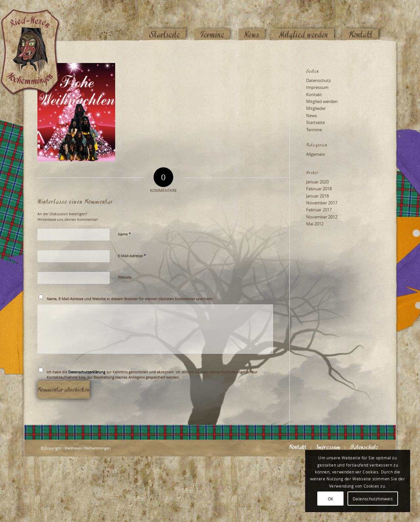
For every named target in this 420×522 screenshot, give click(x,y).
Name (124, 234)
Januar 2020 (317, 182)
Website (125, 277)
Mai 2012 (315, 224)
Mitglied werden (322, 101)
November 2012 (322, 217)
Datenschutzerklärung (87, 372)
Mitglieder (316, 108)
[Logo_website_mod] (35, 21)
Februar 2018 (319, 189)
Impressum (317, 87)
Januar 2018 (317, 196)
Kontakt (314, 94)
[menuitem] (164, 22)
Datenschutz (318, 80)
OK (331, 499)
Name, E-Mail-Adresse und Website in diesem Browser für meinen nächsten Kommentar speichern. (130, 299)
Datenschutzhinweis (373, 499)
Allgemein (316, 154)
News (312, 115)
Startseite (315, 122)
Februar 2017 (319, 210)
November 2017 (322, 203)
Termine (314, 130)
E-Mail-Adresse (132, 256)
